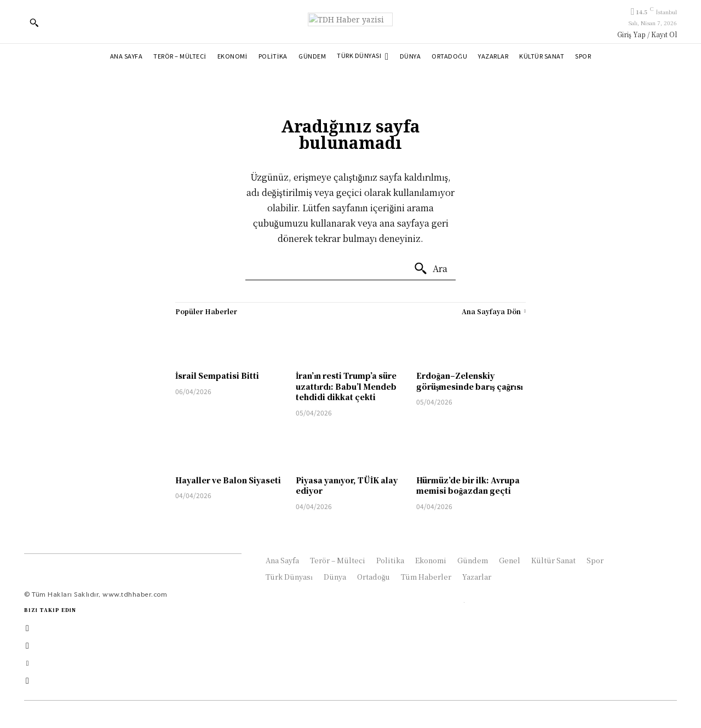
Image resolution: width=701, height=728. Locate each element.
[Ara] (430, 269)
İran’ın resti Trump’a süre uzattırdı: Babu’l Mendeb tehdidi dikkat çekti (346, 386)
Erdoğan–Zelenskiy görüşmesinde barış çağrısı (470, 381)
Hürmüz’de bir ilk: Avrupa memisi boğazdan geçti (468, 486)
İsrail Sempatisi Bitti (217, 375)
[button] (34, 22)
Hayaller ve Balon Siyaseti (228, 480)
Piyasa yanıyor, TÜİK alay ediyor (347, 486)
